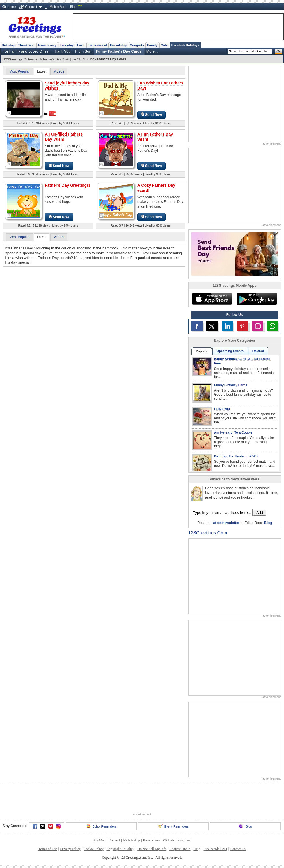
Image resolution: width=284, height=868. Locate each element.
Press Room (152, 840)
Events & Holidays (185, 45)
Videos (59, 71)
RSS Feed (184, 840)
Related (258, 351)
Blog (73, 7)
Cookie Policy (93, 849)
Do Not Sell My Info (152, 849)
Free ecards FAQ (215, 849)
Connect (31, 7)
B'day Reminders (101, 826)
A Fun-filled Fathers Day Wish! (64, 137)
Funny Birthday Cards (231, 385)
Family (152, 45)
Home (11, 7)
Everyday (67, 45)
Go (279, 51)
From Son (83, 51)
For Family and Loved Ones (25, 51)
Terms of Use (48, 849)
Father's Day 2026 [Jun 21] (62, 59)
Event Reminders (173, 826)
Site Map (99, 840)
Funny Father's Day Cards (119, 51)
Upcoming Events (230, 351)
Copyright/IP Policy (120, 849)
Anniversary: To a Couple (233, 432)
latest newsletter (226, 523)
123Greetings (13, 59)
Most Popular (20, 71)
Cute (164, 45)
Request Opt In (180, 849)
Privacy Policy (70, 849)
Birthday (8, 45)
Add (260, 513)
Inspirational (97, 45)
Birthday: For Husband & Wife (237, 456)
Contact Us (238, 849)
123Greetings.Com (208, 533)
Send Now (152, 115)
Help (197, 849)
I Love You (222, 409)
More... (152, 51)
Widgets (169, 840)
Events (33, 59)
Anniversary (47, 45)
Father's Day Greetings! (68, 185)
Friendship (118, 45)
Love (81, 45)
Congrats (137, 45)
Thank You (26, 45)
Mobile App (58, 7)
